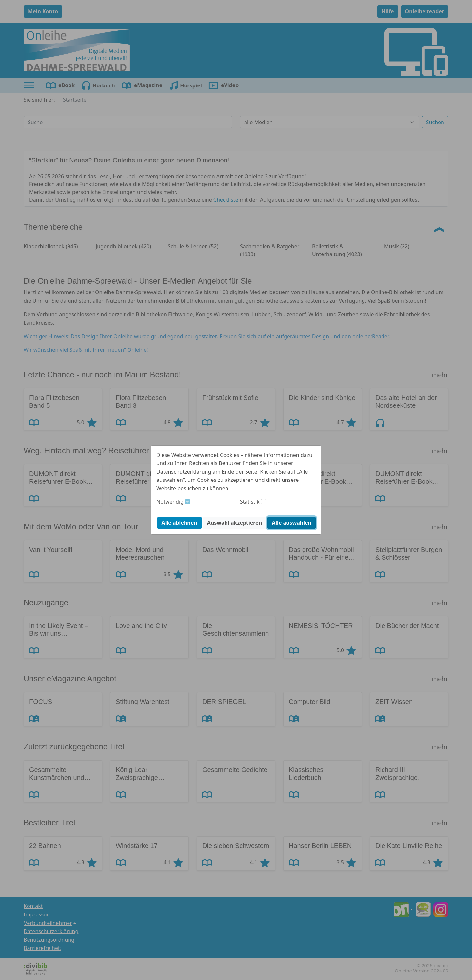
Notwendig (170, 502)
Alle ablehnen (179, 523)
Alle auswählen (292, 523)
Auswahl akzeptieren (235, 523)
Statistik (250, 502)
